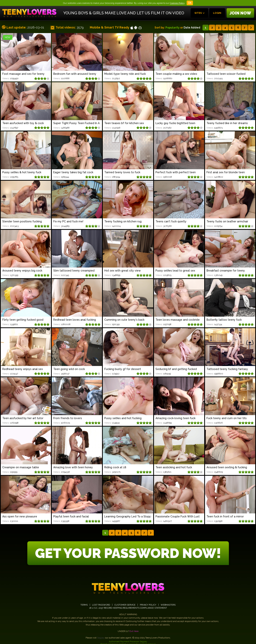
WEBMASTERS (168, 605)
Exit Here (134, 631)
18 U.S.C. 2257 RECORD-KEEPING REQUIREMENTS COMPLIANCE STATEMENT (128, 608)
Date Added (192, 28)
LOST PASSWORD (101, 605)
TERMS (84, 605)
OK (190, 3)
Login (217, 13)
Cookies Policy (177, 3)
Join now (240, 13)
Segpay (101, 638)
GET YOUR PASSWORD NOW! (128, 553)
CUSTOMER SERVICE (125, 605)
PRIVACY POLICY (148, 605)
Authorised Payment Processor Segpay (128, 642)
